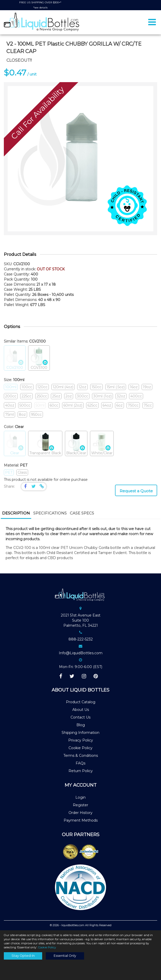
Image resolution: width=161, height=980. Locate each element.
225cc (26, 396)
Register (80, 805)
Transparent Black (45, 444)
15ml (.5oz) (116, 387)
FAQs (80, 763)
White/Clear (102, 444)
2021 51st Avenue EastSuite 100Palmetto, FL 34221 (81, 620)
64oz (107, 405)
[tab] (16, 514)
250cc (42, 396)
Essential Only (65, 956)
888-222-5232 (81, 639)
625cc (92, 405)
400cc (136, 396)
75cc (148, 405)
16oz (134, 387)
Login (80, 797)
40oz (10, 405)
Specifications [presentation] (50, 513)
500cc (25, 405)
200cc (11, 396)
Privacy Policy (81, 740)
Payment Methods (81, 820)
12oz (82, 387)
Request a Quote (136, 491)
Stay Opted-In (23, 956)
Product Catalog (81, 702)
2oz (69, 396)
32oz (121, 396)
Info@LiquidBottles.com (81, 653)
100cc (27, 387)
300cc (83, 396)
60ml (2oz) (73, 405)
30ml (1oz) (102, 396)
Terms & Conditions (81, 756)
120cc (42, 387)
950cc (36, 414)
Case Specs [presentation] (82, 513)
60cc (54, 405)
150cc (96, 387)
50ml (40, 405)
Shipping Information (80, 733)
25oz (56, 396)
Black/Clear (76, 444)
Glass (22, 472)
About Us (81, 710)
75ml (9, 414)
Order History (80, 813)
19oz (147, 387)
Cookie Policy (80, 748)
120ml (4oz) (63, 387)
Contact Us (80, 717)
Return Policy (81, 771)
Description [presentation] (16, 513)
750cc (133, 405)
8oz (22, 414)
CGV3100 (39, 358)
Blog (81, 725)
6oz (119, 405)
